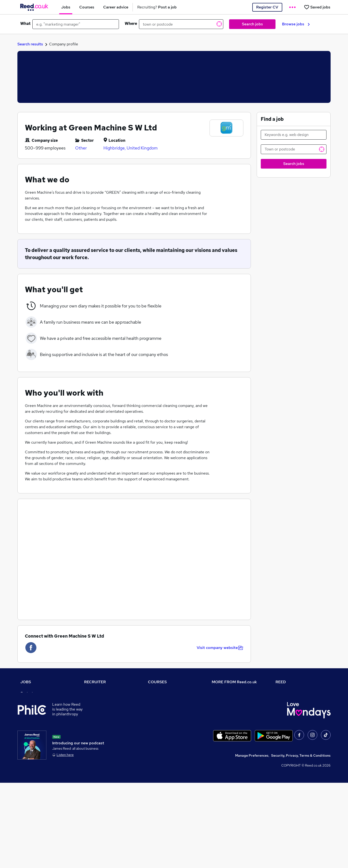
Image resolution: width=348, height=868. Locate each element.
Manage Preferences (252, 841)
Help (24, 761)
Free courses (158, 727)
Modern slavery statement (233, 720)
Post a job (92, 700)
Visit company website (220, 648)
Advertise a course (163, 747)
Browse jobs (296, 24)
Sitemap (27, 774)
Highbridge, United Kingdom (130, 148)
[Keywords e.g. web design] (294, 135)
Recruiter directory (36, 707)
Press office (221, 707)
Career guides (159, 740)
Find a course (159, 707)
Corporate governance (230, 713)
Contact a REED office (38, 768)
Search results (30, 44)
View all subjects (161, 713)
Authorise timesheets (293, 700)
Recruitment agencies (101, 713)
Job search (29, 700)
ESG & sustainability (292, 754)
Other (81, 148)
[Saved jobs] (317, 7)
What (25, 24)
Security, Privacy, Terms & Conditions (301, 841)
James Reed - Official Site (296, 734)
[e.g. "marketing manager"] (76, 24)
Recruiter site (95, 693)
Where (131, 24)
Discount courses (161, 720)
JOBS (26, 682)
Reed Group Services (292, 707)
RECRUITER (95, 682)
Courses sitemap (161, 754)
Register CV (267, 7)
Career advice (32, 740)
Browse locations (34, 727)
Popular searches (34, 734)
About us (219, 693)
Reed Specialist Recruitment (298, 713)
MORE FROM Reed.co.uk (234, 682)
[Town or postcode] (294, 149)
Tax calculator (31, 747)
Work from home (33, 713)
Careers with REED (290, 727)
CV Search (92, 707)
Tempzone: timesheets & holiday (301, 693)
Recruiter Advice (98, 720)
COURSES (157, 682)
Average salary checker (39, 754)
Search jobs (252, 24)
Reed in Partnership (291, 720)
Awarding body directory (168, 734)
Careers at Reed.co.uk (229, 700)
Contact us (29, 693)
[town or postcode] (181, 24)
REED (281, 682)
